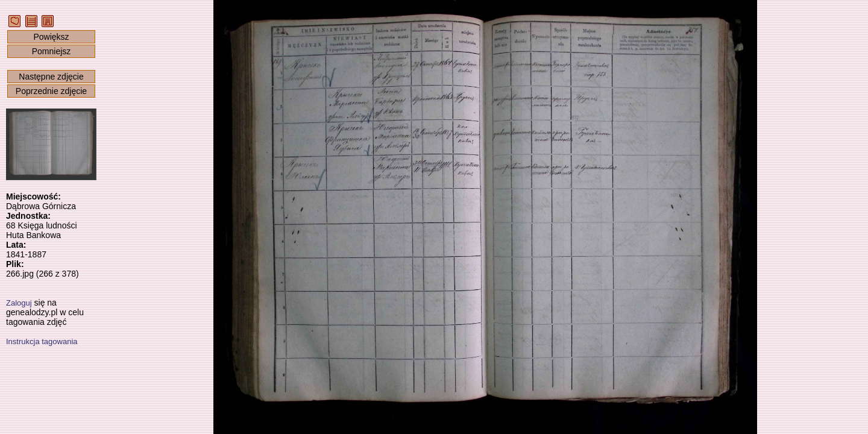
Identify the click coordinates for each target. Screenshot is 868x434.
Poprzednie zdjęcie (51, 91)
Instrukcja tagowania (42, 341)
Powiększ (51, 37)
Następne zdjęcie (51, 77)
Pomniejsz (52, 51)
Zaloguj (19, 303)
